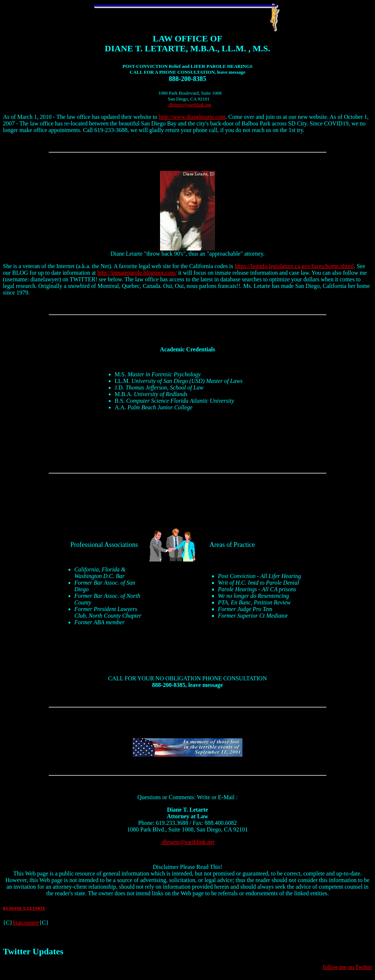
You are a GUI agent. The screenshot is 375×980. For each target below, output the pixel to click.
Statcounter (26, 923)
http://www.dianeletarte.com (192, 117)
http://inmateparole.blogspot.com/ (137, 273)
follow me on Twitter (347, 967)
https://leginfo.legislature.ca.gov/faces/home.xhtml (294, 266)
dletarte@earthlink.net (189, 105)
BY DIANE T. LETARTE (24, 908)
